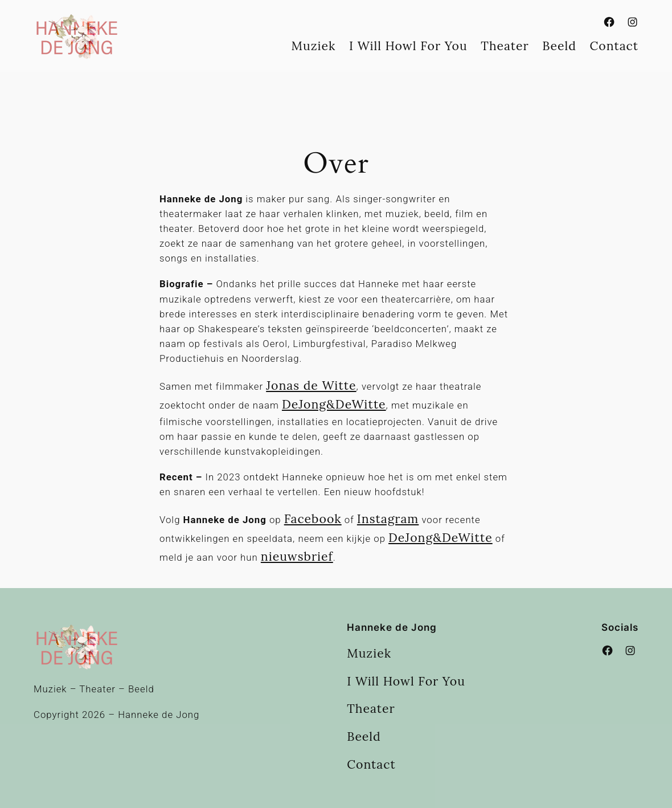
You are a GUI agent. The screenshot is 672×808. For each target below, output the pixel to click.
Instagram (388, 519)
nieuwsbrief (297, 556)
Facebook (313, 519)
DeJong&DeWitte (334, 404)
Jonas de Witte (311, 385)
